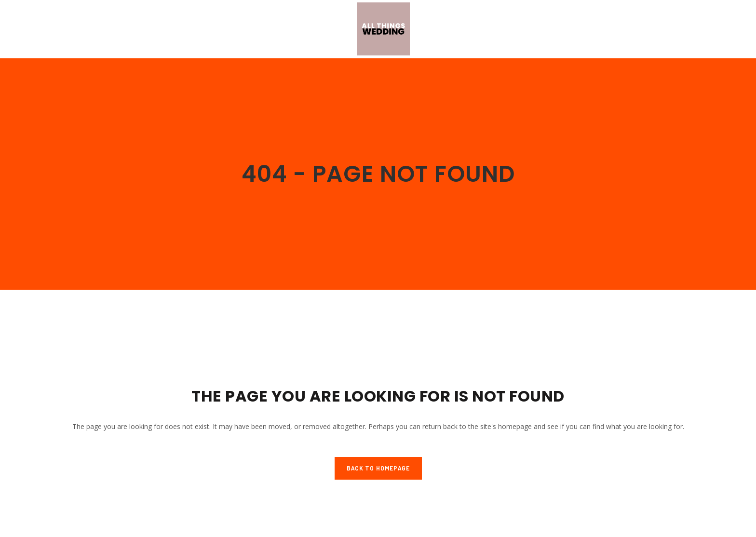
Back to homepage (378, 468)
